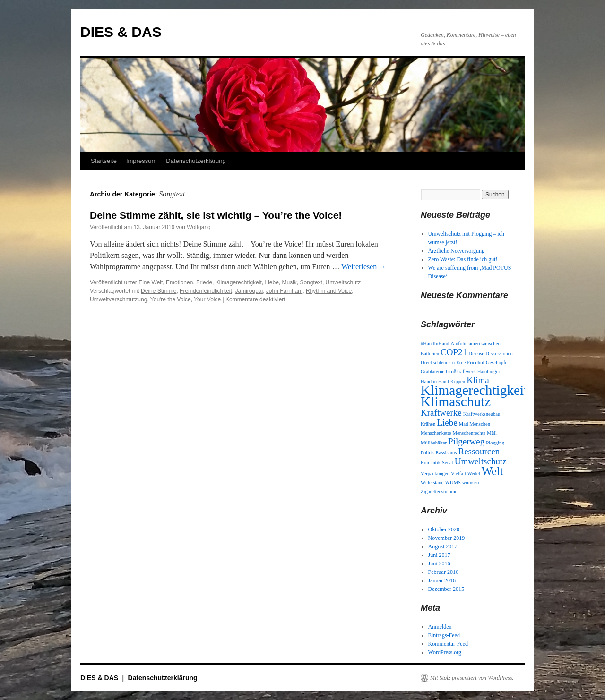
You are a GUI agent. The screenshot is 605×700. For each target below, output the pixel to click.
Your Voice (207, 299)
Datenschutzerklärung (196, 161)
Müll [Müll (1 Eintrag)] (492, 433)
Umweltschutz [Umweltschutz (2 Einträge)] (481, 461)
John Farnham (284, 291)
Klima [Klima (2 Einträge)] (478, 380)
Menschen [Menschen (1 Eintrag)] (480, 424)
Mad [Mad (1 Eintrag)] (464, 424)
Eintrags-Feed (444, 635)
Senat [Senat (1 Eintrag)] (448, 463)
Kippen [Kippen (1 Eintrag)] (458, 381)
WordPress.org (445, 652)
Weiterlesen (364, 267)
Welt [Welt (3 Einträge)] (493, 471)
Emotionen (179, 282)
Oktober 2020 (444, 529)
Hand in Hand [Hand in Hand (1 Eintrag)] (435, 381)
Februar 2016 (443, 572)
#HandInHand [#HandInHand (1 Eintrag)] (435, 344)
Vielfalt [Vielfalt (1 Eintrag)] (458, 474)
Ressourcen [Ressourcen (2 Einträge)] (479, 451)
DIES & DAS (121, 32)
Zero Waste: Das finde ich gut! (463, 259)
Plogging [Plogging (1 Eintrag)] (495, 443)
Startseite (104, 161)
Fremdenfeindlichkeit (206, 291)
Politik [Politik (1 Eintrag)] (427, 453)
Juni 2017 (439, 555)
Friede (204, 282)
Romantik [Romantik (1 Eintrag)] (431, 463)
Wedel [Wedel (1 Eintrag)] (474, 474)
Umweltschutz (343, 282)
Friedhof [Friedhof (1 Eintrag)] (476, 363)
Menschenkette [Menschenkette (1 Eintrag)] (436, 433)
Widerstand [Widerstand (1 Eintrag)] (432, 482)
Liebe (272, 282)
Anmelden (440, 627)
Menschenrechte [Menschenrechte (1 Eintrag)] (469, 433)
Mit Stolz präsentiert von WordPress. (472, 678)
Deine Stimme (159, 291)
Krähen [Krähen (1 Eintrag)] (428, 424)
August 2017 (443, 546)
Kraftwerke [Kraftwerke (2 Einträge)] (441, 413)
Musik (290, 282)
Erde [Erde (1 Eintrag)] (461, 363)
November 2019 (447, 538)
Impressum (141, 161)
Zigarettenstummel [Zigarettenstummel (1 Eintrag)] (440, 491)
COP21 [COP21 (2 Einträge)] (454, 352)
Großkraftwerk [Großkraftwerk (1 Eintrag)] (461, 371)
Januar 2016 (442, 580)
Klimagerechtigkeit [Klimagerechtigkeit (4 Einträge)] (474, 390)
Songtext (311, 282)
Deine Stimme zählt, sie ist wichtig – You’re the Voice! (216, 215)
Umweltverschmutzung (118, 299)
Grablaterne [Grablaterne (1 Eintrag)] (432, 371)
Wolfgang (199, 227)
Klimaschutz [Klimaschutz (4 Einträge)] (456, 401)
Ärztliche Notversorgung (456, 251)
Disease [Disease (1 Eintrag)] (476, 354)
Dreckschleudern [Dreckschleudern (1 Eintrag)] (438, 363)
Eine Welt (151, 282)
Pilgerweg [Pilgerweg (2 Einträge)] (466, 441)
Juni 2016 (439, 563)
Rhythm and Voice (329, 291)
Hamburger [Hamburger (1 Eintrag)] (489, 371)
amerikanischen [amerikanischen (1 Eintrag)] (485, 344)
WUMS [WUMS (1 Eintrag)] (453, 482)
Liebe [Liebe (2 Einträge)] (447, 423)
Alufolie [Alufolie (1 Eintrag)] (459, 344)
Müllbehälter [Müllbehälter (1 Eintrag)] (434, 443)
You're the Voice (171, 299)
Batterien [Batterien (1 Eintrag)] (430, 354)
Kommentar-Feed (448, 644)
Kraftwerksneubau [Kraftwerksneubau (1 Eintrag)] (482, 414)
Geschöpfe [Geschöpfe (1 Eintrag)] (497, 363)
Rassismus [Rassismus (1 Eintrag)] (446, 453)
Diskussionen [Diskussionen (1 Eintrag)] (499, 354)
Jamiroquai (249, 291)
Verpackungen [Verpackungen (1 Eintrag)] (435, 474)
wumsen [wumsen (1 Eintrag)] (471, 482)
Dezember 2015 (446, 589)
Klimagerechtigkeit (239, 282)
